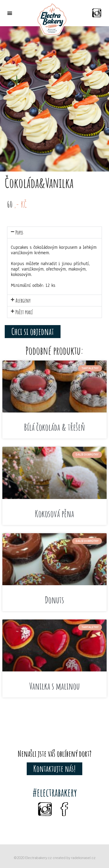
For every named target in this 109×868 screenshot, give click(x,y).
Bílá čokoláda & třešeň (55, 427)
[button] (10, 13)
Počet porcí (24, 312)
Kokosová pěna (54, 514)
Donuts (54, 600)
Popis (19, 232)
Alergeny (23, 301)
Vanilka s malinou (54, 686)
